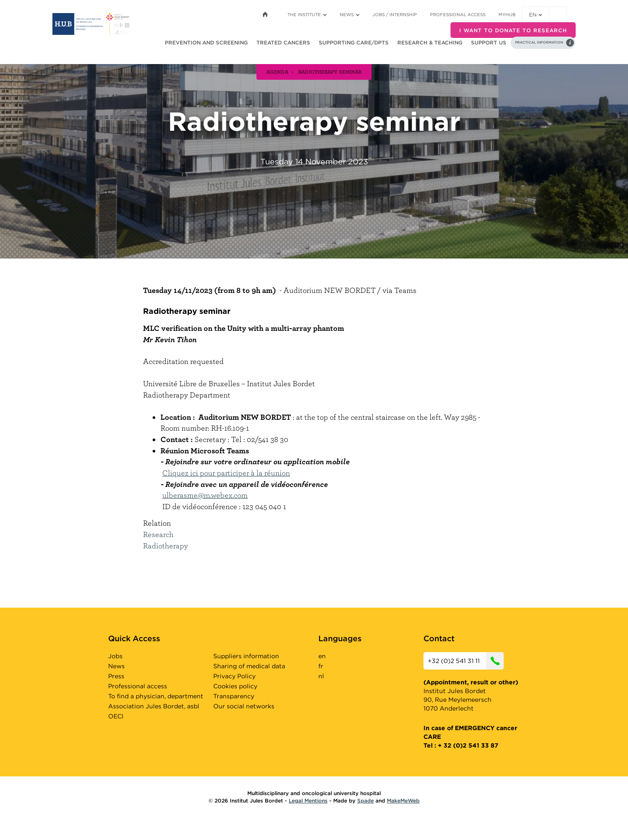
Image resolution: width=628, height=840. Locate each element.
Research (158, 534)
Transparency (234, 696)
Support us (489, 43)
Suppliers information (246, 656)
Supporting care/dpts (354, 43)
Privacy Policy (234, 676)
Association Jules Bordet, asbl (154, 706)
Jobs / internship (395, 14)
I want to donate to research (513, 30)
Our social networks (244, 706)
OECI (116, 716)
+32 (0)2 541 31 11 (466, 661)
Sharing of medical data (249, 666)
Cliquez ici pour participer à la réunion (226, 473)
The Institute (307, 14)
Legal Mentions (308, 801)
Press (116, 676)
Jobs (115, 656)
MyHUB (507, 14)
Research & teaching (430, 43)
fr (321, 666)
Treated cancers (283, 43)
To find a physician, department (156, 696)
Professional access (458, 14)
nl (321, 676)
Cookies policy (235, 686)
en (536, 15)
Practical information (539, 42)
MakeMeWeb (403, 801)
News (350, 14)
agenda (277, 71)
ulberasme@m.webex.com (205, 495)
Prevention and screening (206, 43)
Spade (365, 801)
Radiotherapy (166, 546)
